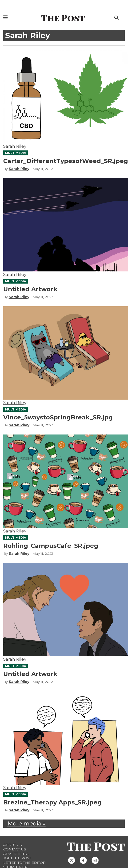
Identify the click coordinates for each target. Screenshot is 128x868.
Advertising (16, 854)
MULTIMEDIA (16, 153)
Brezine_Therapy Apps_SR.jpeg (52, 802)
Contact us (15, 849)
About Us (13, 845)
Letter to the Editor (24, 863)
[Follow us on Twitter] (72, 860)
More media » (27, 823)
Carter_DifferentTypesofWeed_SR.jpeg (66, 161)
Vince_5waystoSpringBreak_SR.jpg (58, 417)
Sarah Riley (15, 146)
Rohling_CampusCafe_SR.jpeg (51, 546)
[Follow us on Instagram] (95, 860)
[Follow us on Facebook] (83, 860)
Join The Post (17, 858)
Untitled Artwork (30, 289)
